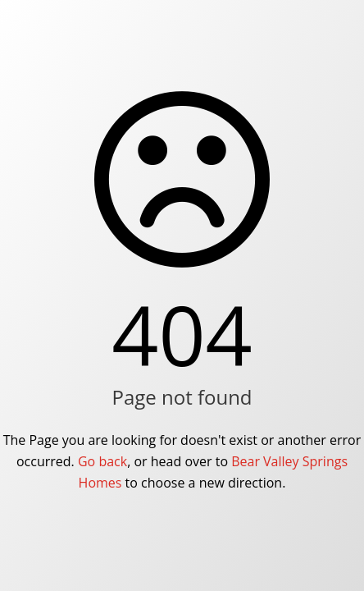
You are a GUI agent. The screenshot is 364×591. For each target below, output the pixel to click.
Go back (102, 461)
